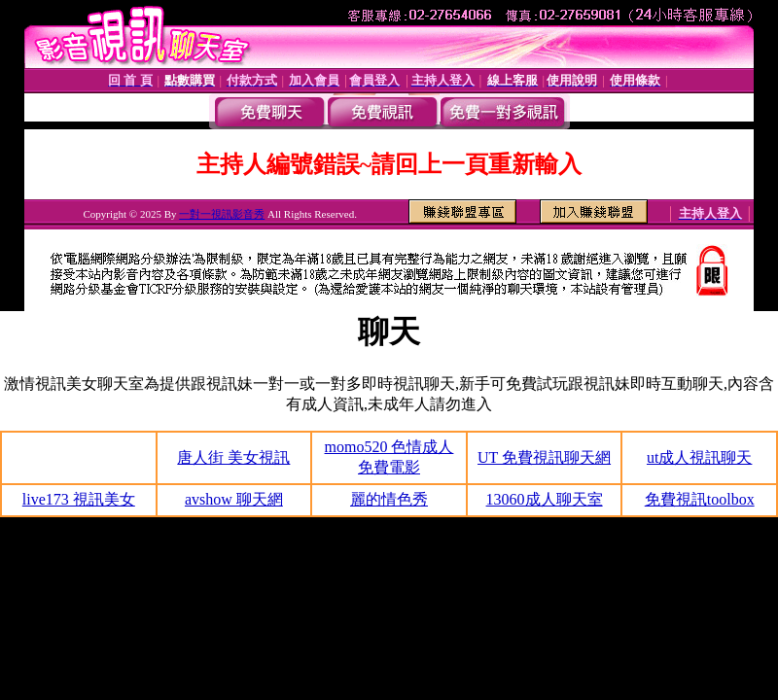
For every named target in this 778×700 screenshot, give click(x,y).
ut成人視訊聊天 (699, 457)
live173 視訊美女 (79, 499)
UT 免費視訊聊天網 (544, 457)
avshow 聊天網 (234, 499)
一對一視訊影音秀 (222, 214)
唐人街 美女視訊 (233, 457)
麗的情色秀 (389, 499)
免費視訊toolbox (700, 499)
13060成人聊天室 (545, 499)
